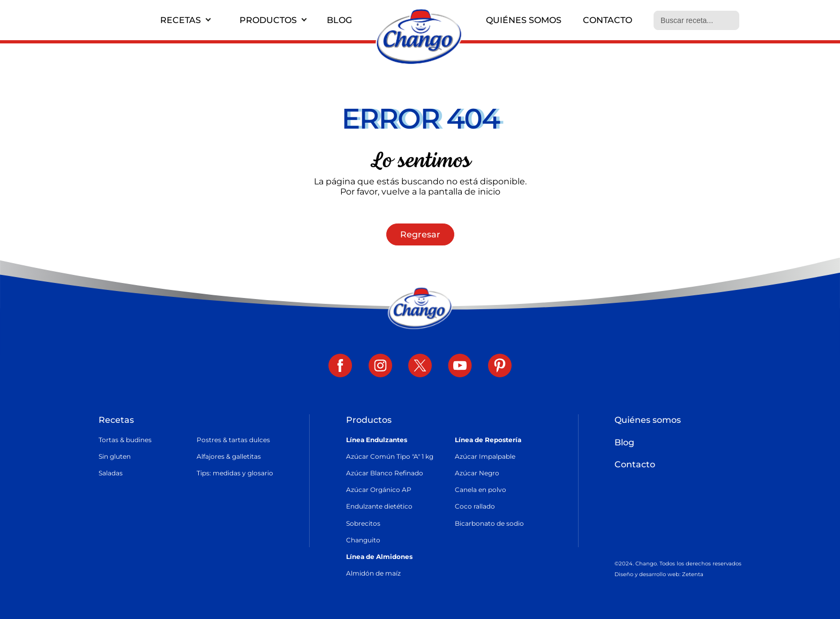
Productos (268, 20)
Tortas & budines (125, 440)
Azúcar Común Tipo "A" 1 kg (390, 456)
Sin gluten (115, 456)
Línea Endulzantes (377, 440)
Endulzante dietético (379, 506)
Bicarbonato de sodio (489, 523)
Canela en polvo (481, 490)
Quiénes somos (524, 20)
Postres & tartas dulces (233, 440)
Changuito (363, 540)
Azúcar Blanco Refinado (385, 473)
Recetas (181, 20)
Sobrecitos (363, 523)
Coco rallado (475, 506)
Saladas (111, 473)
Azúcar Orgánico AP (379, 490)
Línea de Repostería (488, 440)
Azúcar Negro (477, 473)
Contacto (607, 20)
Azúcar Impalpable (485, 456)
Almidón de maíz (373, 573)
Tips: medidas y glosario (235, 473)
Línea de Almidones (379, 557)
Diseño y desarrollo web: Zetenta (659, 574)
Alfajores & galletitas (229, 456)
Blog (339, 20)
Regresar (420, 234)
